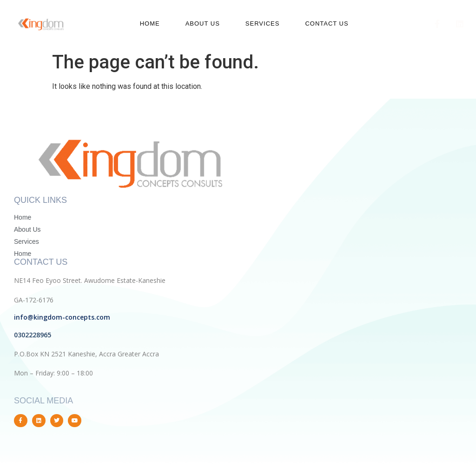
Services (263, 23)
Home (150, 23)
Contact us (327, 23)
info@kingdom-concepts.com (62, 317)
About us (203, 23)
